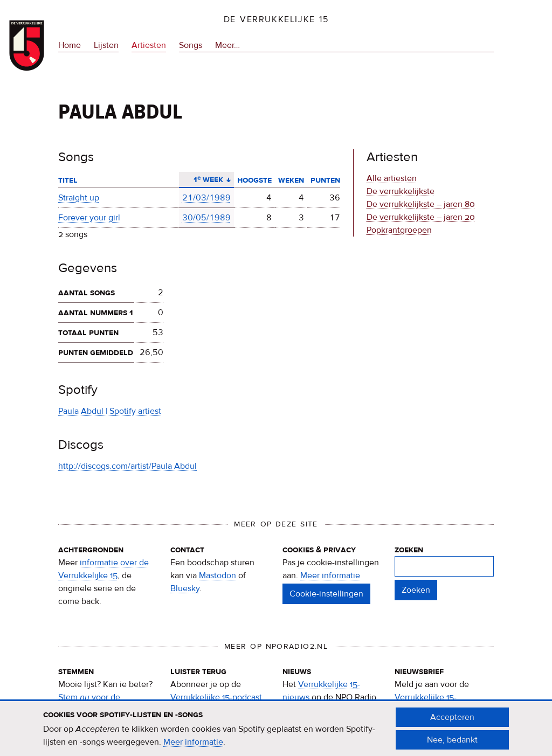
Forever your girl (89, 218)
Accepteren (452, 723)
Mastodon (218, 575)
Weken (291, 180)
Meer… (227, 45)
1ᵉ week (206, 179)
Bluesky (185, 588)
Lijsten (106, 45)
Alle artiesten (392, 178)
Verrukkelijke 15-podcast (216, 697)
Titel (68, 180)
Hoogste (254, 180)
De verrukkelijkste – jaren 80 (421, 204)
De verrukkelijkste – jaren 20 (421, 217)
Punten (325, 180)
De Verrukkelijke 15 (276, 19)
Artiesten (149, 45)
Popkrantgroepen (399, 230)
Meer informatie (330, 575)
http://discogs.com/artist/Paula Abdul (127, 466)
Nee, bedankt (452, 745)
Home (70, 45)
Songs (191, 45)
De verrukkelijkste (401, 191)
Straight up (79, 198)
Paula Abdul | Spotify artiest (110, 411)
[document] (276, 734)
